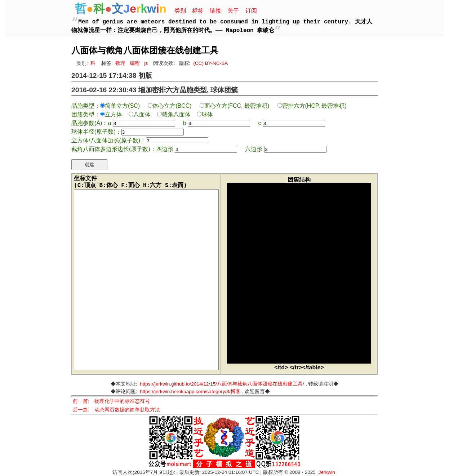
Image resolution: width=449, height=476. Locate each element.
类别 (180, 11)
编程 (135, 63)
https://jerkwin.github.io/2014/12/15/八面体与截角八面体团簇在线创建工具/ (222, 384)
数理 (120, 63)
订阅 (251, 11)
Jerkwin (327, 472)
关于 (233, 11)
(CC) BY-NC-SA (210, 63)
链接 (215, 11)
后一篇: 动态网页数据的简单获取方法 (116, 410)
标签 (198, 11)
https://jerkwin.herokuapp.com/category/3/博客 (190, 392)
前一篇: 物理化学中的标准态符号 (111, 401)
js (146, 63)
